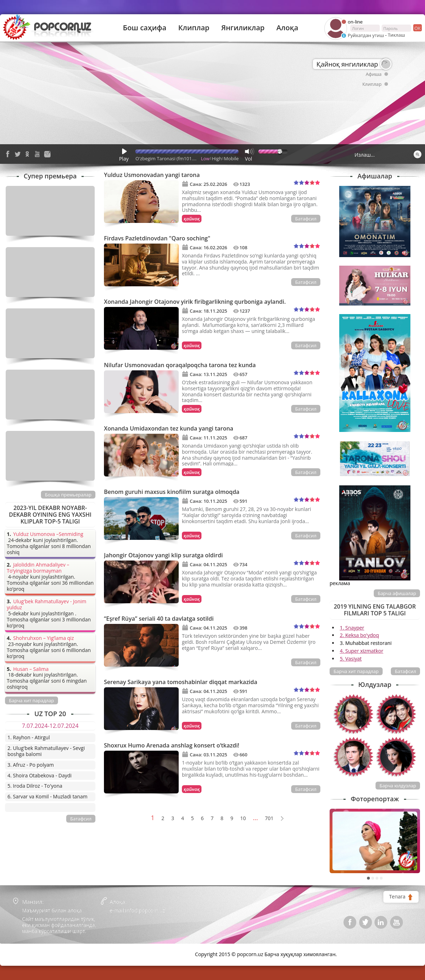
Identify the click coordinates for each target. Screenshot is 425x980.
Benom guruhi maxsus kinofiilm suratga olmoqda (172, 492)
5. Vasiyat (351, 659)
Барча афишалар (397, 593)
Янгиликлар (243, 28)
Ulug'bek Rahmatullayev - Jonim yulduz (47, 605)
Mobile (231, 158)
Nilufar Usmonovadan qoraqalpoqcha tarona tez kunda (180, 365)
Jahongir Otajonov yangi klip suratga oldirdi (163, 555)
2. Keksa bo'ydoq (360, 635)
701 (269, 819)
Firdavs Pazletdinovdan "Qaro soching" (157, 238)
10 (243, 819)
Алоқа (287, 28)
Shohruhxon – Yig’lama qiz (43, 638)
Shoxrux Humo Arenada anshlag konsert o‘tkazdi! (172, 745)
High (217, 158)
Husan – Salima (31, 669)
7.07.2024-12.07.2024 (50, 726)
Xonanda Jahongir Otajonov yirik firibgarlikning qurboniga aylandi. (195, 302)
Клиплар (194, 28)
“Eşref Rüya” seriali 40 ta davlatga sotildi (159, 619)
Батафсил (306, 219)
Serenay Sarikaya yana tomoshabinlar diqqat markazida (181, 682)
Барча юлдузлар (398, 786)
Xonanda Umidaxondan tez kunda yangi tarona (169, 428)
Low (206, 158)
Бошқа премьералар (68, 495)
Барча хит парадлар (356, 671)
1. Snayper (352, 628)
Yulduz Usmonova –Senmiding (48, 534)
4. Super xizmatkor (362, 651)
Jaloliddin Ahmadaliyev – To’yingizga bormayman (38, 568)
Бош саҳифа (145, 28)
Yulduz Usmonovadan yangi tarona (152, 175)
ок (417, 28)
